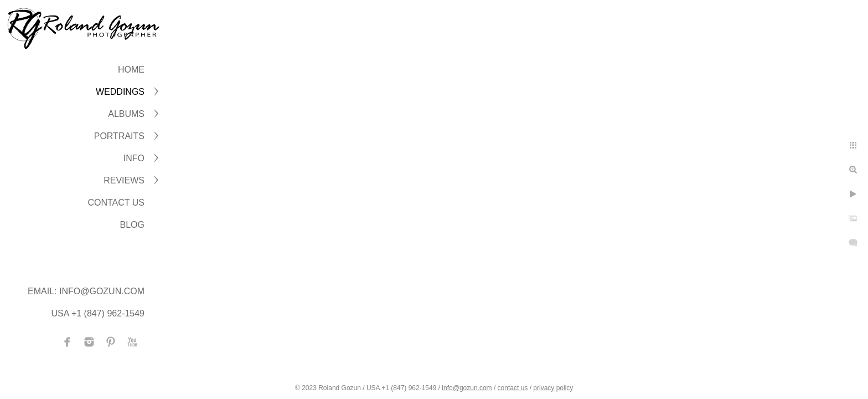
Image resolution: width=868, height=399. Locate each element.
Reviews (124, 180)
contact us (513, 388)
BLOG (132, 225)
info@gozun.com (467, 388)
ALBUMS (126, 114)
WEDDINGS (120, 92)
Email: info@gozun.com (86, 291)
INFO (134, 158)
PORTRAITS (119, 136)
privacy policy (553, 388)
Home (131, 70)
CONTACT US (116, 203)
